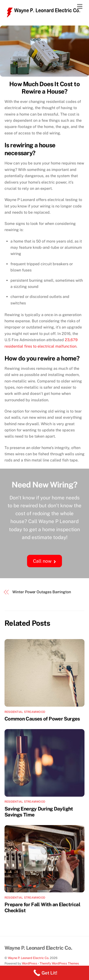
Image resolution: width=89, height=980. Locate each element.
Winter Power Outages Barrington (42, 592)
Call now (44, 561)
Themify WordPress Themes (59, 963)
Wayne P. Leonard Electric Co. (28, 958)
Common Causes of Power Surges (42, 719)
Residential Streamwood (25, 712)
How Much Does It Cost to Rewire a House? (44, 88)
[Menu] (80, 7)
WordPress (30, 963)
